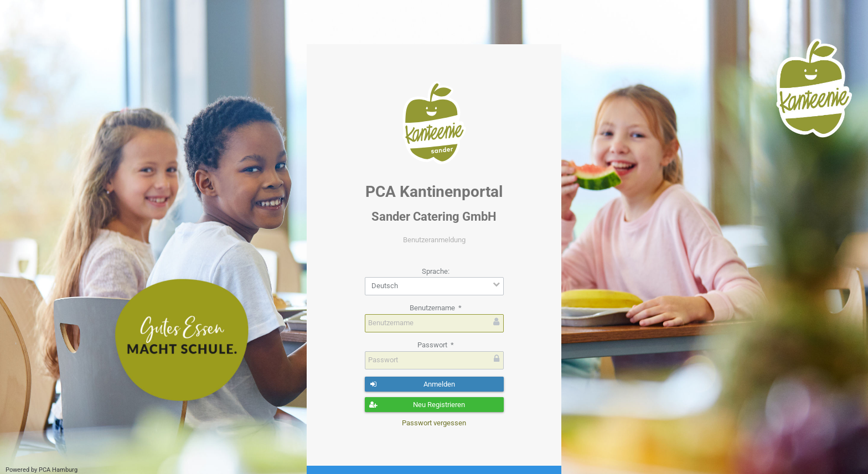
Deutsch (385, 286)
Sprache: (436, 271)
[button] (434, 384)
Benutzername (435, 308)
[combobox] (434, 286)
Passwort (435, 345)
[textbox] (434, 323)
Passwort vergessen (434, 423)
